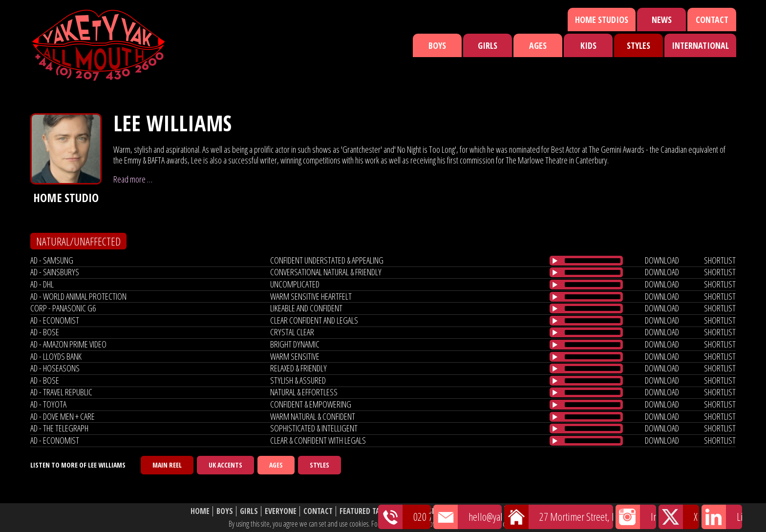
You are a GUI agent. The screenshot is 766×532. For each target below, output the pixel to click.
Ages (538, 45)
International (700, 45)
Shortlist (445, 511)
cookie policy (519, 524)
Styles (638, 45)
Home (200, 511)
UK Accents (225, 465)
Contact (712, 20)
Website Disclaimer (542, 511)
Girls (488, 45)
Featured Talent (368, 511)
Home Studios (602, 20)
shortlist (720, 260)
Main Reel (167, 465)
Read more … (133, 179)
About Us (485, 511)
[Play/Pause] (555, 261)
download (662, 260)
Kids (588, 45)
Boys (437, 45)
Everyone (281, 511)
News (662, 20)
